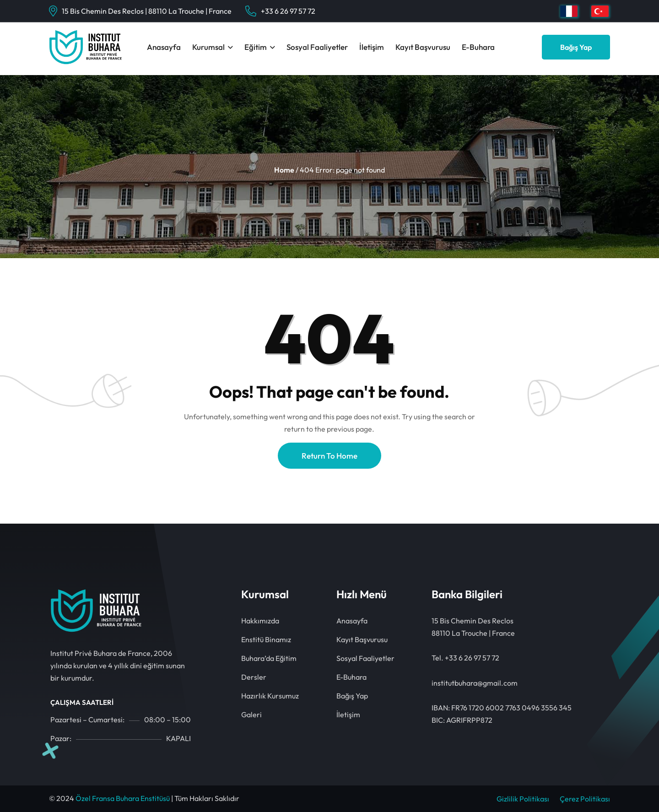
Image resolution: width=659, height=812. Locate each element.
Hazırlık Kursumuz (270, 696)
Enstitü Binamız (266, 639)
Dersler (254, 677)
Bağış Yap (576, 47)
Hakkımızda (260, 621)
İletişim (372, 47)
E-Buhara (478, 47)
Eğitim (256, 47)
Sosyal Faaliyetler (317, 47)
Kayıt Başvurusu (423, 47)
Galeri (251, 715)
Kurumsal (208, 47)
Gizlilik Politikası (523, 799)
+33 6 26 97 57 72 (288, 11)
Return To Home (329, 456)
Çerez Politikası (585, 799)
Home (284, 170)
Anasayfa (164, 47)
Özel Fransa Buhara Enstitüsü (123, 798)
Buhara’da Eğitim (269, 658)
